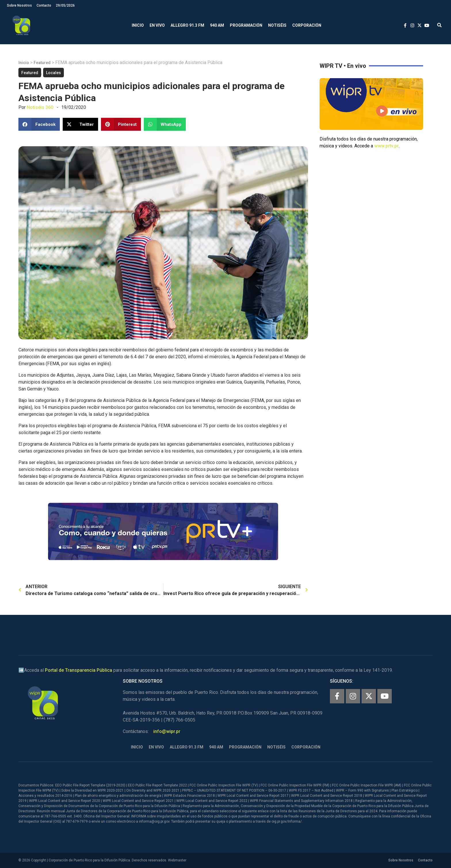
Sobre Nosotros (19, 5)
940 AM (217, 25)
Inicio (138, 25)
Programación (246, 25)
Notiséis (277, 25)
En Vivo (157, 25)
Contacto (44, 5)
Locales (53, 73)
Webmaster (177, 860)
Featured (42, 63)
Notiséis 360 (40, 107)
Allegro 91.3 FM (187, 25)
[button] (439, 25)
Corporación (307, 25)
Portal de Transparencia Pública (79, 670)
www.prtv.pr (386, 146)
